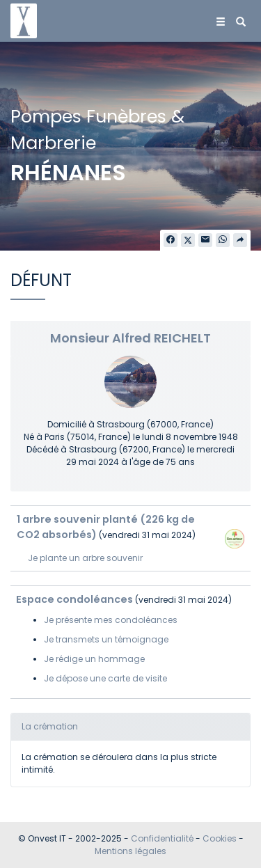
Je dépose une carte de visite (105, 678)
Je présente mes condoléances (111, 620)
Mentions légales (130, 851)
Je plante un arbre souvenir (85, 558)
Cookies (220, 838)
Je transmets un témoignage (106, 639)
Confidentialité (162, 838)
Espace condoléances (74, 599)
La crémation (50, 726)
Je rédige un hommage (94, 659)
